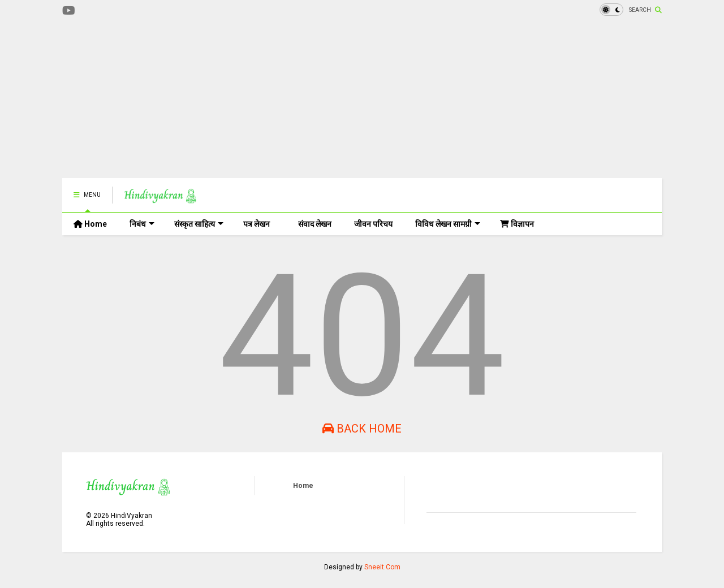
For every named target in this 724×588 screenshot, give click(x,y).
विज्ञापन (517, 224)
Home (90, 224)
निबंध (142, 224)
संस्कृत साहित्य (199, 224)
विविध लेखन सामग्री (448, 224)
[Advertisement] (268, 99)
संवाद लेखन (315, 224)
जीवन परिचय (373, 224)
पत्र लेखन (257, 224)
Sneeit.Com (382, 567)
